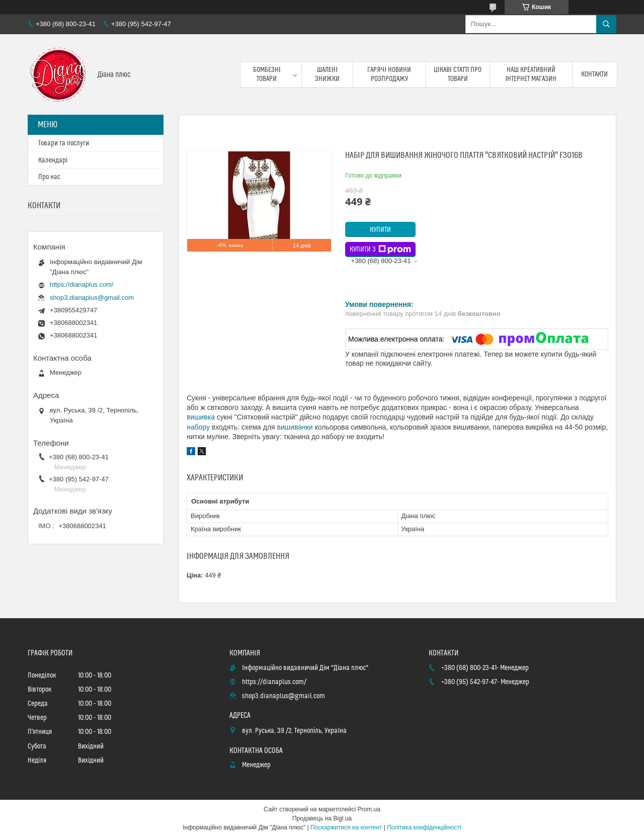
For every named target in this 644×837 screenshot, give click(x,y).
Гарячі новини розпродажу (389, 74)
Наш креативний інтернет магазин (531, 74)
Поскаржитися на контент (346, 827)
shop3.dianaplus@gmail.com (92, 298)
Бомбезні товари (267, 74)
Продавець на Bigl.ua (322, 818)
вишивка (201, 417)
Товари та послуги (64, 143)
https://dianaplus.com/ (82, 284)
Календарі (53, 160)
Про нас (49, 177)
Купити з (380, 249)
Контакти (594, 74)
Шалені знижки (327, 74)
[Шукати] (606, 24)
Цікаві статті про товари (458, 74)
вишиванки (295, 427)
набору (198, 427)
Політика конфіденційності (424, 827)
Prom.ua (369, 809)
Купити (380, 230)
